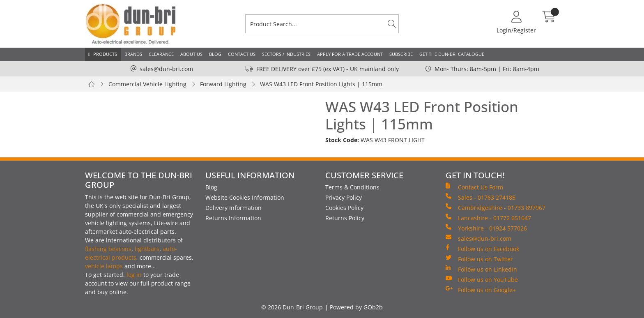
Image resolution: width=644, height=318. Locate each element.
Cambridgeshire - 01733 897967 (496, 207)
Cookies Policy (344, 208)
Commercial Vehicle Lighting (147, 84)
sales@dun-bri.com (166, 69)
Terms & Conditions (352, 187)
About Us (191, 54)
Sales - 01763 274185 (481, 197)
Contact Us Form (474, 187)
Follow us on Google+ (481, 290)
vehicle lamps (104, 266)
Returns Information (233, 218)
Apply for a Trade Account (350, 54)
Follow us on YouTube (482, 279)
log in (134, 275)
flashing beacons (108, 249)
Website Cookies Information (245, 197)
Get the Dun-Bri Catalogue (452, 54)
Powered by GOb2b (356, 307)
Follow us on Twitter (479, 259)
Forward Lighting (223, 84)
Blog (215, 54)
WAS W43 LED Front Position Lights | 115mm (321, 84)
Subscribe (401, 54)
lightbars (147, 249)
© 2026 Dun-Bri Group (292, 307)
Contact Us (242, 54)
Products (105, 54)
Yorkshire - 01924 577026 (486, 228)
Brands (133, 54)
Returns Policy (345, 218)
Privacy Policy (344, 197)
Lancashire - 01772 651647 (488, 218)
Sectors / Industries (286, 54)
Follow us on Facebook (482, 249)
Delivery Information (233, 208)
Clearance (161, 54)
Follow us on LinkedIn (481, 269)
